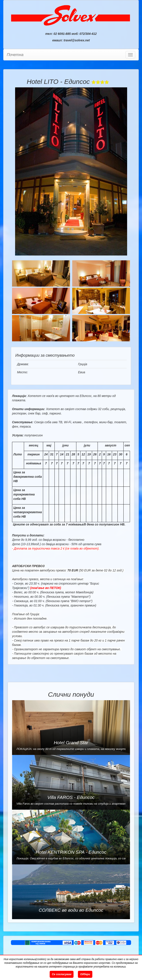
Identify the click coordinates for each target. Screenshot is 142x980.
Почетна (15, 55)
